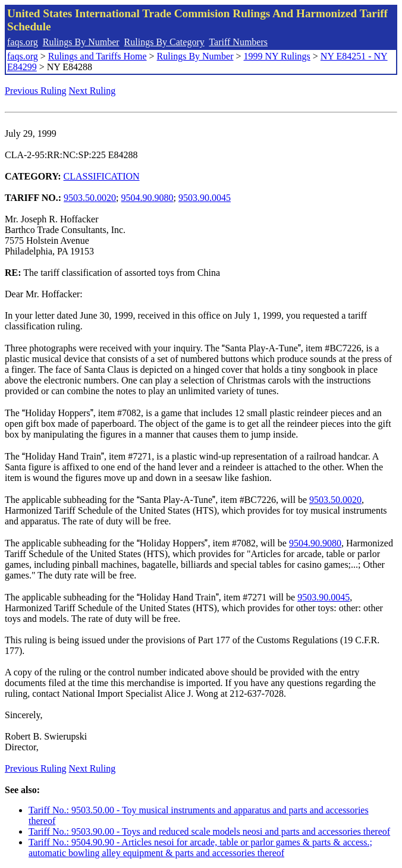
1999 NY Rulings (277, 56)
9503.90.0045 (205, 198)
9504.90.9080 (147, 198)
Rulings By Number (81, 42)
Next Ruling (92, 91)
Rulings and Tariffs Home (98, 56)
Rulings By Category (164, 42)
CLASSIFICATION (102, 176)
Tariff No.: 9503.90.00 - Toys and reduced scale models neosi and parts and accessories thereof (209, 831)
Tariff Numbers (238, 42)
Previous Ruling (36, 91)
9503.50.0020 (90, 198)
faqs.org (23, 42)
